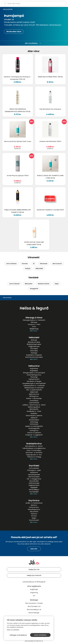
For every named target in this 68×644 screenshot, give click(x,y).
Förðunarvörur (34, 507)
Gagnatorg (34, 593)
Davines (25, 264)
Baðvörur (34, 505)
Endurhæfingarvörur (34, 375)
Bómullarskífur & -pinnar (34, 446)
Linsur (34, 327)
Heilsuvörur (34, 366)
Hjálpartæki (34, 392)
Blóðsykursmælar (34, 342)
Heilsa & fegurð (34, 308)
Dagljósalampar (34, 346)
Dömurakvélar (34, 468)
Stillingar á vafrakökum (20, 635)
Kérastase (44, 264)
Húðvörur (34, 514)
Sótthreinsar (34, 424)
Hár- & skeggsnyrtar (34, 479)
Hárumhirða (8, 9)
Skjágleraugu (34, 329)
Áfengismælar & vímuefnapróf (34, 373)
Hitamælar (34, 351)
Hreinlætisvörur (34, 444)
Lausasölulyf (34, 401)
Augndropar (34, 368)
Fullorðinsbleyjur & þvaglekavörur (34, 448)
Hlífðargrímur (34, 396)
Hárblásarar (34, 472)
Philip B (28, 268)
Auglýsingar (34, 589)
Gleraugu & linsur (34, 318)
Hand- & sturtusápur (34, 450)
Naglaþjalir (34, 487)
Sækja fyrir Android (34, 575)
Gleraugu (34, 322)
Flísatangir (34, 377)
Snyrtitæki (34, 466)
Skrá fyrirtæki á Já (34, 606)
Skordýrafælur (34, 420)
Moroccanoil (57, 264)
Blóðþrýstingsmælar (34, 344)
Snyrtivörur (34, 501)
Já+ (34, 596)
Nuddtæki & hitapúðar (34, 355)
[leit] (34, 3)
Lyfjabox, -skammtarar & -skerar (34, 405)
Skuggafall (34, 289)
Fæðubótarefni (34, 379)
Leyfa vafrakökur (41, 635)
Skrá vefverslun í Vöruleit (34, 603)
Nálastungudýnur (34, 407)
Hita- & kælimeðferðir (34, 390)
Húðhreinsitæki (34, 483)
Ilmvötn (34, 516)
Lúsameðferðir (34, 403)
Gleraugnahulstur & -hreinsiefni (34, 320)
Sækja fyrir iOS (34, 569)
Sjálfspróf (34, 418)
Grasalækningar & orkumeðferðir (34, 383)
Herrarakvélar (34, 481)
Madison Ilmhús (44, 284)
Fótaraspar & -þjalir (34, 470)
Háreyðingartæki (34, 475)
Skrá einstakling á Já (34, 610)
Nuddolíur (34, 413)
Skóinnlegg (34, 422)
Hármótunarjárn (34, 477)
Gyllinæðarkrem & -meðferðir (34, 386)
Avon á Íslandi (11, 264)
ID (34, 264)
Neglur (34, 518)
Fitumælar (34, 349)
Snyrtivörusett (34, 520)
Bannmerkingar (34, 613)
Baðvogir (34, 340)
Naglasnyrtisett (34, 485)
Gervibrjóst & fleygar (34, 381)
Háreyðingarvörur (34, 509)
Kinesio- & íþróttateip (34, 398)
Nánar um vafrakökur (13, 630)
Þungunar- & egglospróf (34, 435)
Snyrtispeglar (34, 492)
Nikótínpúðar (34, 409)
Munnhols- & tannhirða (34, 453)
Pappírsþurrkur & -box (34, 455)
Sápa (57, 284)
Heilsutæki (34, 337)
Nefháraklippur (34, 490)
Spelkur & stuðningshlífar (34, 426)
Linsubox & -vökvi (34, 324)
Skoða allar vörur (14, 32)
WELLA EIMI (39, 268)
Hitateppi (34, 353)
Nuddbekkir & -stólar (34, 411)
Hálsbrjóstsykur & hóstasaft (34, 388)
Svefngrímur (34, 431)
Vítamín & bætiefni (34, 433)
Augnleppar (34, 371)
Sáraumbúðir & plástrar (34, 416)
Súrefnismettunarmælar (34, 357)
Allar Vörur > (34, 331)
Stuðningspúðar (34, 428)
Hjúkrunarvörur (34, 394)
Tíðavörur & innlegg (34, 457)
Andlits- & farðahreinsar (34, 503)
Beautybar (29, 284)
